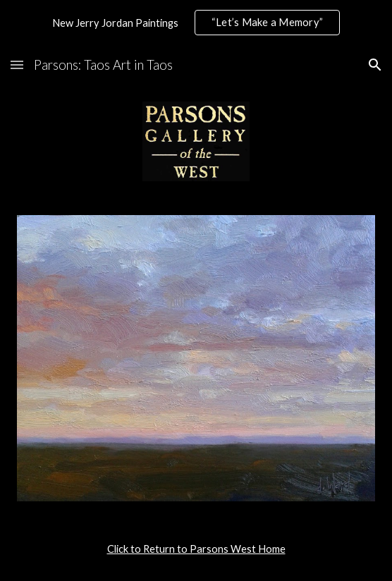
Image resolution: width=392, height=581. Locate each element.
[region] (196, 23)
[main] (196, 549)
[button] (17, 65)
